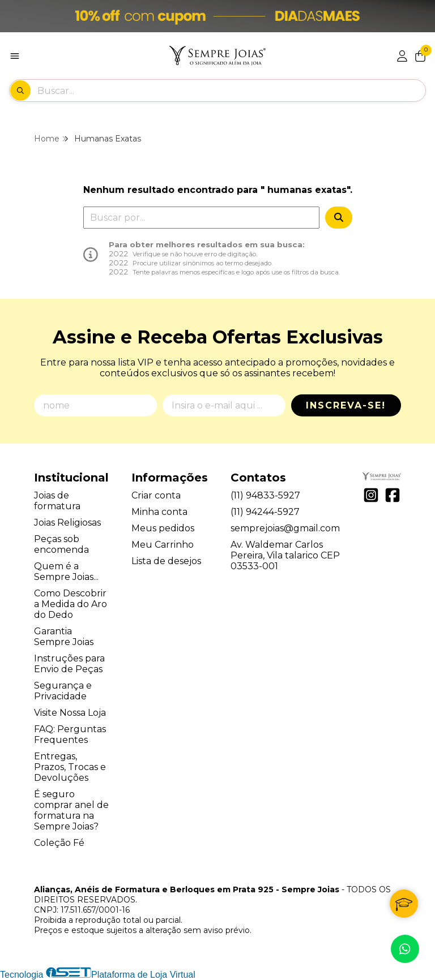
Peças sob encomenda (61, 544)
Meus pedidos (163, 528)
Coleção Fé (59, 843)
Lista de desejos (166, 561)
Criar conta (156, 495)
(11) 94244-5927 (265, 512)
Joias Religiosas (67, 523)
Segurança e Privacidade (63, 691)
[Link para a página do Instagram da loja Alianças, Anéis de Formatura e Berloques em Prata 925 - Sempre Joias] (371, 495)
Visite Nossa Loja (70, 713)
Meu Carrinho (163, 545)
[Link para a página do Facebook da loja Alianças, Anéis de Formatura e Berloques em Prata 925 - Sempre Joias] (393, 495)
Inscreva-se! (346, 405)
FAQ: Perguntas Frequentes (70, 734)
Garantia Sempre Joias (64, 637)
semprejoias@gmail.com (285, 528)
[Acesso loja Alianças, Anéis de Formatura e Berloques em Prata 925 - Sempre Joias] (402, 56)
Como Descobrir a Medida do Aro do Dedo (71, 604)
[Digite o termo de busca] (231, 91)
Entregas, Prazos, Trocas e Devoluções (70, 767)
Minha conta (159, 512)
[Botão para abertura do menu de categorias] (15, 56)
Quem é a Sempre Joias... (66, 571)
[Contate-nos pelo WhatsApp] (405, 949)
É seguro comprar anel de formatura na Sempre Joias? (71, 810)
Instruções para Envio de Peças (69, 664)
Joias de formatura (57, 501)
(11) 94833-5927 (265, 495)
